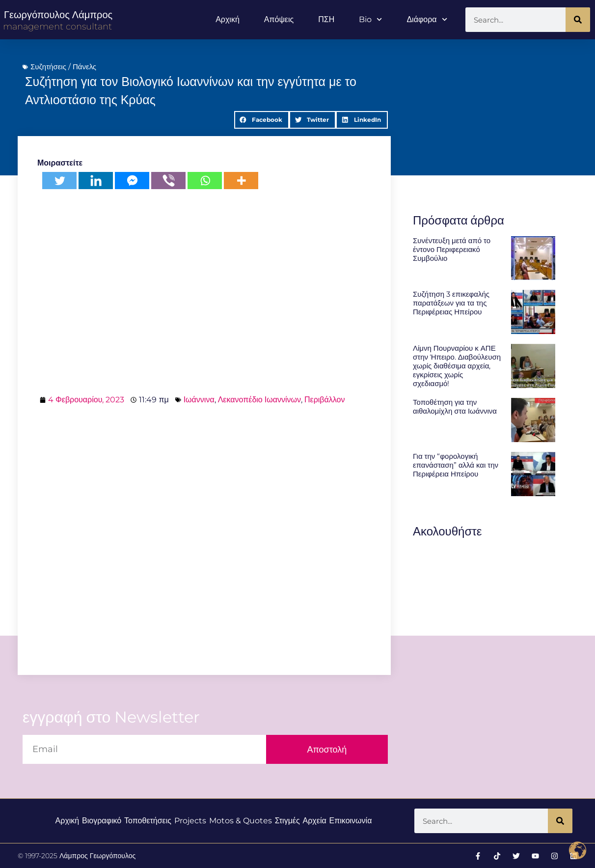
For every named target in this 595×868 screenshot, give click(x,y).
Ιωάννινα (199, 400)
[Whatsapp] (205, 181)
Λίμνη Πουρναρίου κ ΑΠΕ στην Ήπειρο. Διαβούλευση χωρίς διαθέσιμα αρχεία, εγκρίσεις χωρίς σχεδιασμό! (457, 366)
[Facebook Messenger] (132, 181)
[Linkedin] (96, 181)
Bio (370, 19)
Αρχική (228, 19)
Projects (190, 821)
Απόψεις (279, 19)
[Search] (578, 20)
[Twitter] (59, 181)
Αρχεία (315, 821)
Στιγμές (287, 821)
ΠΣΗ (326, 19)
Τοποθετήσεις (148, 821)
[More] (241, 181)
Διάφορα (427, 19)
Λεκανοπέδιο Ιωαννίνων (259, 400)
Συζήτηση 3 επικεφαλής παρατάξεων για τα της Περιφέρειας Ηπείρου (451, 303)
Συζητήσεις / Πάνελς (63, 67)
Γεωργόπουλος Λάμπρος (58, 15)
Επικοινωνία (351, 821)
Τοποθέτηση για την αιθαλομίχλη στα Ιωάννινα (455, 406)
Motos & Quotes (241, 821)
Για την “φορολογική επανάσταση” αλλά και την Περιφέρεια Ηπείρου (456, 465)
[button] (262, 120)
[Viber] (168, 181)
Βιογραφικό (102, 821)
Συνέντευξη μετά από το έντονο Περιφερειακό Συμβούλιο (452, 249)
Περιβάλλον (325, 400)
